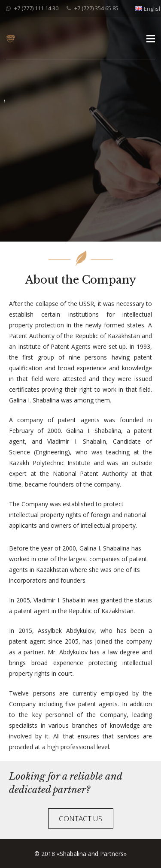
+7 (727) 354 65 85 (96, 8)
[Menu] (151, 39)
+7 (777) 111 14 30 (36, 8)
